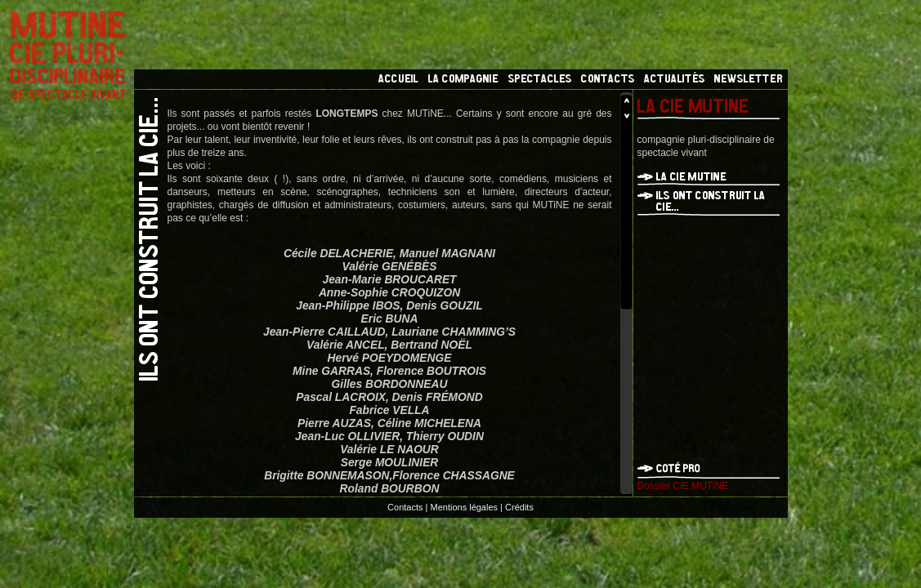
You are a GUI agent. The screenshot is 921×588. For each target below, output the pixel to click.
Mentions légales (465, 507)
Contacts (405, 507)
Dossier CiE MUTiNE (683, 486)
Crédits (519, 507)
